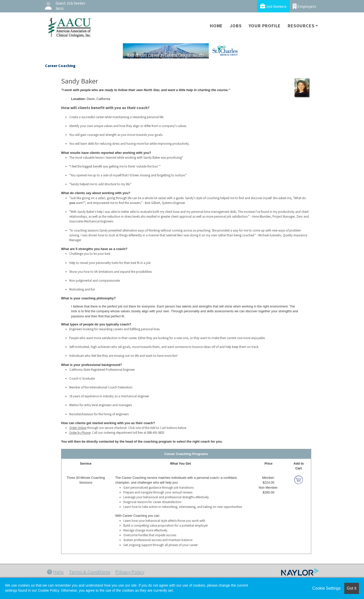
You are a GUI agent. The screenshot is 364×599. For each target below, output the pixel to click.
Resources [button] (301, 26)
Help (55, 572)
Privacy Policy (130, 572)
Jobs (236, 26)
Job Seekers (273, 6)
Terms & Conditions (89, 572)
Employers (304, 6)
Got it (352, 588)
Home (216, 26)
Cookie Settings (326, 588)
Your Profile (265, 26)
